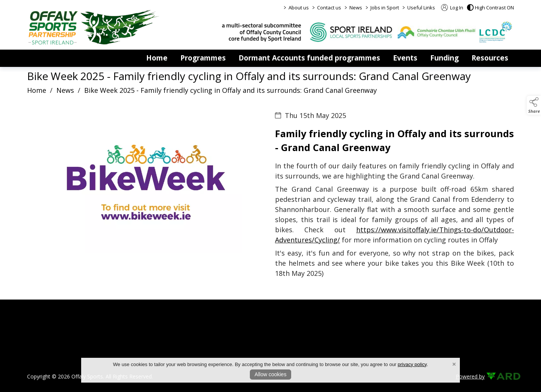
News (356, 8)
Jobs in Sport (385, 8)
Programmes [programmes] (203, 58)
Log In (452, 8)
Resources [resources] (490, 58)
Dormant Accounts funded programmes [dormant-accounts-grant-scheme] (309, 58)
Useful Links (421, 8)
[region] (270, 201)
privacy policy (412, 364)
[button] (490, 8)
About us (299, 8)
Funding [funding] (444, 58)
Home (157, 58)
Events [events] (405, 58)
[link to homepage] (94, 27)
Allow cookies (271, 374)
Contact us (329, 8)
